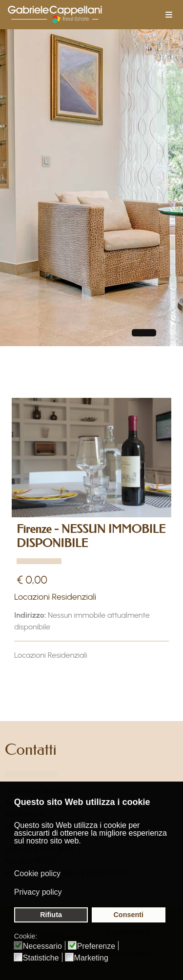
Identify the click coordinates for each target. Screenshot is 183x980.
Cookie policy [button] (37, 873)
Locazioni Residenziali (55, 597)
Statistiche (41, 958)
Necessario (42, 946)
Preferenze (96, 946)
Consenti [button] (128, 915)
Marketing (91, 958)
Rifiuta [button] (51, 915)
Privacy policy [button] (38, 892)
